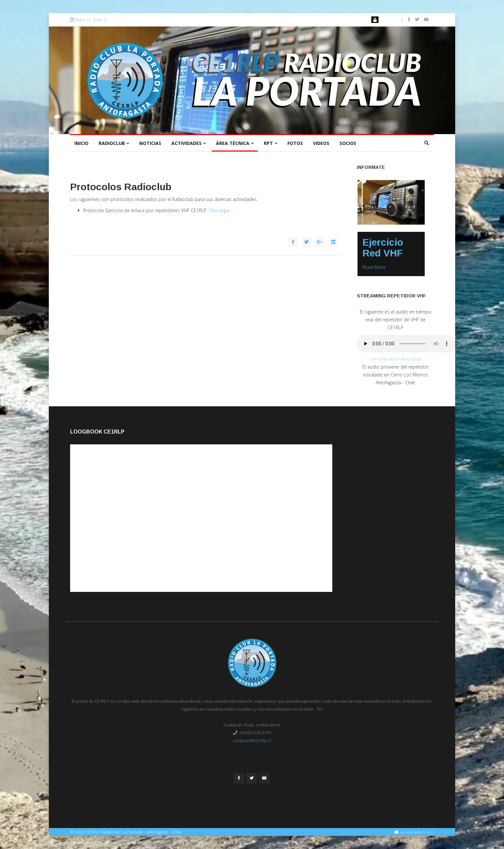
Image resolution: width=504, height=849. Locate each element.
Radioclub (112, 143)
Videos (321, 143)
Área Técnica (233, 143)
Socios (348, 143)
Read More (374, 267)
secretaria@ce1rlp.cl (417, 832)
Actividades (186, 143)
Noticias (150, 143)
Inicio (81, 143)
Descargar (220, 210)
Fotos (295, 143)
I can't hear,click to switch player (395, 359)
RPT (268, 143)
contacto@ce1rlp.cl (252, 740)
